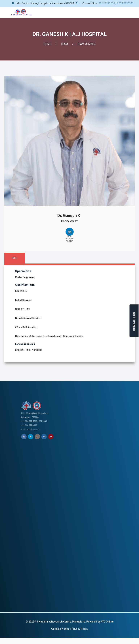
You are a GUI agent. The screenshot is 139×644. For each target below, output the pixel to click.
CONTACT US (134, 322)
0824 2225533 (107, 3)
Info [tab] (15, 258)
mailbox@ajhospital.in (64, 421)
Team (64, 44)
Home (48, 44)
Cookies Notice (60, 629)
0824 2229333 (125, 3)
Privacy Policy (80, 629)
